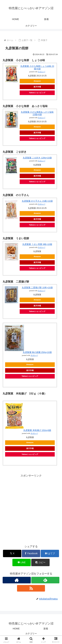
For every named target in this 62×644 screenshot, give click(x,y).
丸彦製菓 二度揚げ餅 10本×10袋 (37, 288)
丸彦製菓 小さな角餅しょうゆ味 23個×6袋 (37, 67)
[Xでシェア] (12, 553)
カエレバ (41, 72)
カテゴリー (31, 634)
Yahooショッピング (37, 93)
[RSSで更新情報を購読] (31, 588)
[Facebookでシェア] (31, 553)
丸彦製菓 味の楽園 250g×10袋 (37, 352)
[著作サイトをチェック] (17, 580)
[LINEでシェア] (22, 562)
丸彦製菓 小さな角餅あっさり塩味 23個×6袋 (37, 113)
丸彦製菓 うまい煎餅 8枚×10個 (37, 244)
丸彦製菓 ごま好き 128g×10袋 (37, 158)
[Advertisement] (31, 509)
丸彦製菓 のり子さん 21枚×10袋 (37, 201)
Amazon (37, 81)
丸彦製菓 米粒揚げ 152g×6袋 (37, 430)
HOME (16, 629)
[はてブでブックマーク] (50, 553)
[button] (40, 562)
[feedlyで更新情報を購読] (45, 580)
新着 (46, 629)
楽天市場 (37, 87)
